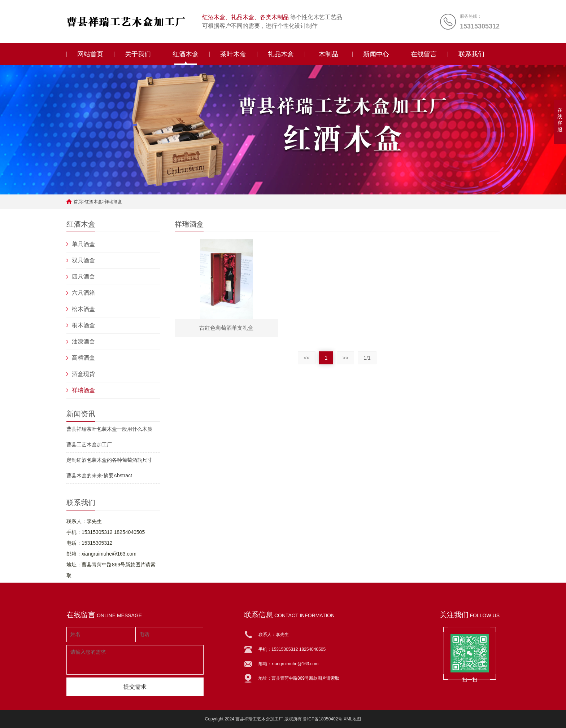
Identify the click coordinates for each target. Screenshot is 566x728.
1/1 (367, 358)
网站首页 (90, 54)
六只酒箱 (83, 293)
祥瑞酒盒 (113, 202)
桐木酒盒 (83, 325)
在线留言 (424, 54)
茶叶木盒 (233, 54)
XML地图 (352, 719)
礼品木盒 (281, 54)
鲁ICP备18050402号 (323, 719)
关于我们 (138, 54)
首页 (78, 202)
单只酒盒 (83, 244)
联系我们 (471, 54)
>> (345, 358)
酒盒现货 (83, 374)
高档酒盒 (83, 358)
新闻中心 (376, 54)
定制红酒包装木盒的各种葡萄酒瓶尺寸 (109, 460)
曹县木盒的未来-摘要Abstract (99, 475)
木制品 (328, 54)
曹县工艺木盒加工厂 (89, 444)
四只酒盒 (83, 277)
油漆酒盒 (83, 341)
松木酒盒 (83, 309)
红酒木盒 (186, 54)
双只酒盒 (83, 260)
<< (306, 358)
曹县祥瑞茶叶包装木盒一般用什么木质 (109, 429)
